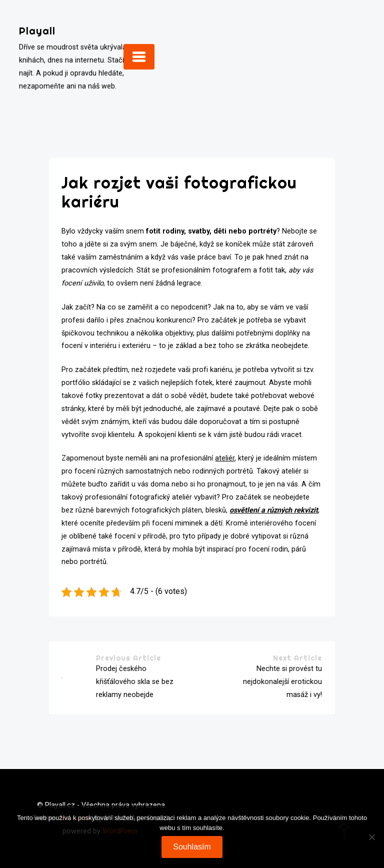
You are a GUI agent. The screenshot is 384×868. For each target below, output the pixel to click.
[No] (371, 837)
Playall (37, 31)
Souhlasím (192, 847)
